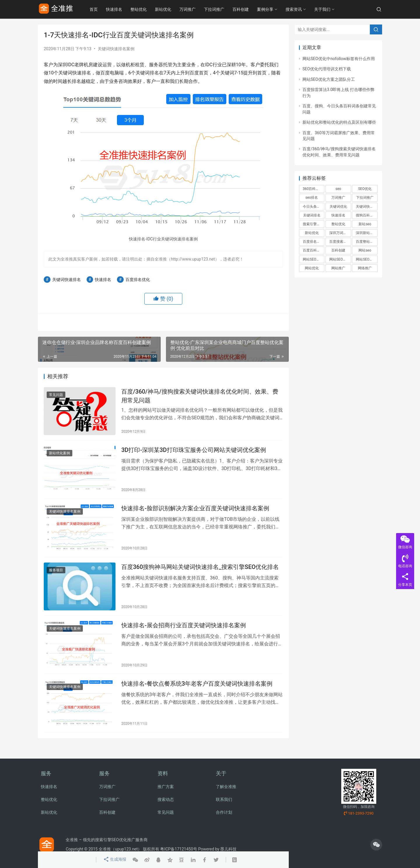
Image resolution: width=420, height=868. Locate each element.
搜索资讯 (302, 9)
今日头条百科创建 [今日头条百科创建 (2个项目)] (314, 207)
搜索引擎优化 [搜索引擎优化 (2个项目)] (313, 224)
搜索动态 (166, 799)
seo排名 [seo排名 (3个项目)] (312, 198)
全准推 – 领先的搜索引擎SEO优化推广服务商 (106, 840)
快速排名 (122, 9)
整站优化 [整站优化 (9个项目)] (338, 224)
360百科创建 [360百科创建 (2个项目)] (313, 189)
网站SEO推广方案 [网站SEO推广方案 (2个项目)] (367, 259)
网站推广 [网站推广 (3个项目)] (338, 268)
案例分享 (273, 9)
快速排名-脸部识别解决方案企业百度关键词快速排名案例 (195, 512)
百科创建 (249, 9)
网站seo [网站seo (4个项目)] (365, 250)
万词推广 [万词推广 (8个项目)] (338, 198)
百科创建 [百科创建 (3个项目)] (338, 250)
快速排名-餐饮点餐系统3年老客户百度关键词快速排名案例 (197, 691)
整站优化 (146, 9)
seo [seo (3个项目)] (338, 189)
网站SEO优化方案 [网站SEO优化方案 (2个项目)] (340, 259)
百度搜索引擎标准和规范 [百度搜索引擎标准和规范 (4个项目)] (340, 242)
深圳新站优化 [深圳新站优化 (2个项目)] (366, 233)
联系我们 (224, 799)
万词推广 (195, 9)
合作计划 (224, 812)
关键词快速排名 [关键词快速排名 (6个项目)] (367, 207)
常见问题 (56, 396)
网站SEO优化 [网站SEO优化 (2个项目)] (313, 259)
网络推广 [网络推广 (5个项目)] (365, 268)
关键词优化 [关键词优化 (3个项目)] (338, 207)
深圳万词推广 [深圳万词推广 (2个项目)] (340, 233)
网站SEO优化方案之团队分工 (329, 79)
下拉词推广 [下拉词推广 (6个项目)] (365, 198)
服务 (46, 773)
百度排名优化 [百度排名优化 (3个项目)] (313, 242)
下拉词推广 (222, 9)
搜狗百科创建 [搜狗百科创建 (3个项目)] (366, 215)
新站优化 (171, 9)
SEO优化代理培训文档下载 (327, 69)
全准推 (105, 849)
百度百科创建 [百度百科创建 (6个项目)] (313, 250)
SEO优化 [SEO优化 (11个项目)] (365, 189)
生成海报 (114, 860)
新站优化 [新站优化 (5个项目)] (312, 233)
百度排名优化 (138, 280)
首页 (101, 9)
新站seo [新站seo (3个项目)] (365, 224)
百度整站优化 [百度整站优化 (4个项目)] (366, 242)
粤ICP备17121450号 (179, 849)
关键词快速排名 (66, 280)
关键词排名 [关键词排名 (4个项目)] (312, 215)
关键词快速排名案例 (116, 49)
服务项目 (56, 575)
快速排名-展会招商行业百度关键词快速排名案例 (184, 631)
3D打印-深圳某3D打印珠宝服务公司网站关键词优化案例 (194, 452)
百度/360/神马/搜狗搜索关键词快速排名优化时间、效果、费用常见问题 (200, 397)
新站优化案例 (60, 455)
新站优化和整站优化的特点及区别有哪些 (339, 122)
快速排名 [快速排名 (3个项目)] (338, 215)
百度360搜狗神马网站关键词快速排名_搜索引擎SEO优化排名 (200, 572)
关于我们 (330, 9)
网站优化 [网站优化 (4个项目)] (312, 268)
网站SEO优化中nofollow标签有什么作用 (339, 59)
